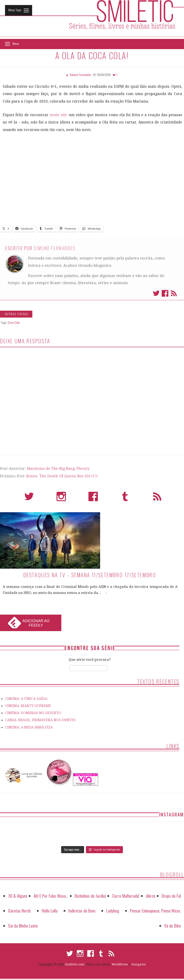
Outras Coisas (16, 314)
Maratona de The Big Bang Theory (58, 468)
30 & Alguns (18, 896)
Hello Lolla (50, 911)
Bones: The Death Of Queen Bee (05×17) (62, 476)
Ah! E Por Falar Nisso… (51, 896)
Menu (16, 43)
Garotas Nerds (20, 911)
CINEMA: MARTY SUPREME (28, 706)
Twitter (156, 293)
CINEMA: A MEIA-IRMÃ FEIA (29, 727)
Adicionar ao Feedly (36, 623)
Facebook (165, 293)
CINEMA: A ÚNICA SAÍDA (26, 699)
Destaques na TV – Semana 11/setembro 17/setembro (90, 575)
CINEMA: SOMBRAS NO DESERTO (33, 713)
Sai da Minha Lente (23, 926)
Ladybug (113, 911)
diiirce (151, 896)
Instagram (61, 498)
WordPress (120, 964)
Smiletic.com (75, 964)
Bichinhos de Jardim (90, 896)
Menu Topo (15, 10)
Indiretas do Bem (82, 911)
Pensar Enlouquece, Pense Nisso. (155, 911)
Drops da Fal (171, 896)
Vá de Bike (173, 926)
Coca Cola (14, 322)
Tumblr (125, 498)
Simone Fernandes (55, 248)
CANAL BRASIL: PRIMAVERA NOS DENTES (40, 720)
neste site (58, 115)
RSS (157, 498)
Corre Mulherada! (126, 896)
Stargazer (139, 964)
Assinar (174, 293)
